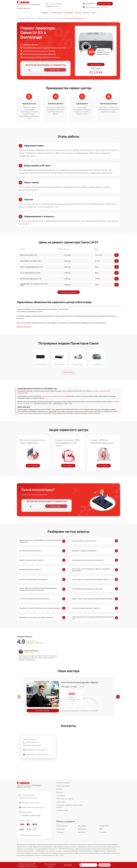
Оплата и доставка (63, 786)
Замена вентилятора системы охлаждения (87, 413)
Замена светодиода (67, 411)
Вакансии (78, 13)
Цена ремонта (69, 13)
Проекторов (61, 829)
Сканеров (103, 832)
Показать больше (68, 372)
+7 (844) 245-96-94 (55, 4)
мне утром (53, 6)
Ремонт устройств (57, 13)
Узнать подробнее (32, 466)
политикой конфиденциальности (58, 74)
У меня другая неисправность (69, 292)
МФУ (101, 829)
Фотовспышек (104, 826)
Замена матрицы (79, 411)
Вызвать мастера (42, 711)
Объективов (82, 826)
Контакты (86, 13)
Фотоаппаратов (62, 826)
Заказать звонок (105, 4)
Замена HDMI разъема (50, 413)
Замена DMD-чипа (55, 411)
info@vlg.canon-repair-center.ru (35, 750)
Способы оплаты (62, 810)
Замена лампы (89, 411)
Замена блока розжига (35, 413)
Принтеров (82, 832)
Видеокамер (82, 829)
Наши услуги (61, 802)
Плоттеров (60, 832)
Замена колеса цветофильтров (103, 411)
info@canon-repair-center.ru (30, 803)
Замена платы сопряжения (66, 413)
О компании (45, 13)
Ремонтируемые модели (65, 799)
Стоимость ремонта (63, 783)
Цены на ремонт (96, 64)
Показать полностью (24, 327)
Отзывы (94, 13)
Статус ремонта (89, 4)
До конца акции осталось (50, 865)
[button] (118, 697)
